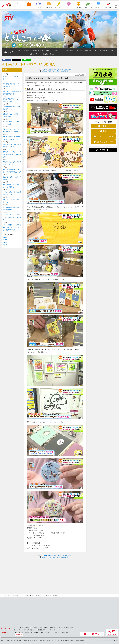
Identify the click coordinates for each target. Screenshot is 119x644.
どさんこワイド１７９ (18, 596)
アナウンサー (59, 7)
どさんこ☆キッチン (67, 51)
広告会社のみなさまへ (30, 630)
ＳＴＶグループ (19, 630)
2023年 (5, 245)
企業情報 (35, 628)
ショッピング (98, 7)
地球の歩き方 (33, 54)
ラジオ (29, 7)
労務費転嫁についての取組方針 (47, 630)
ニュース (39, 7)
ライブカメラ (88, 7)
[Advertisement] (55, 573)
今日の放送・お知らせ (48, 54)
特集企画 (104, 126)
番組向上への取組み (43, 628)
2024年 (5, 242)
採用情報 (27, 628)
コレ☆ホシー (22, 54)
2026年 (5, 237)
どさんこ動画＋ (108, 7)
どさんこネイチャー (104, 142)
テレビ (19, 7)
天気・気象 (78, 7)
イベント (69, 7)
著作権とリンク (39, 632)
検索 (116, 8)
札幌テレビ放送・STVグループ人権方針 (60, 628)
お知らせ (73, 628)
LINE (27, 60)
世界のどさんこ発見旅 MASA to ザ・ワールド (37, 51)
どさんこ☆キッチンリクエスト (104, 51)
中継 (56, 51)
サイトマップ (19, 635)
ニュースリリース (19, 628)
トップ (4, 596)
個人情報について (29, 632)
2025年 (5, 240)
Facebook (8, 60)
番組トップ (8, 52)
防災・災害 (49, 7)
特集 (19, 51)
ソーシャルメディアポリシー (52, 632)
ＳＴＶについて (5, 628)
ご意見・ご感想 (65, 632)
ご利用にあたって (19, 632)
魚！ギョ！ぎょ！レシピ (84, 51)
